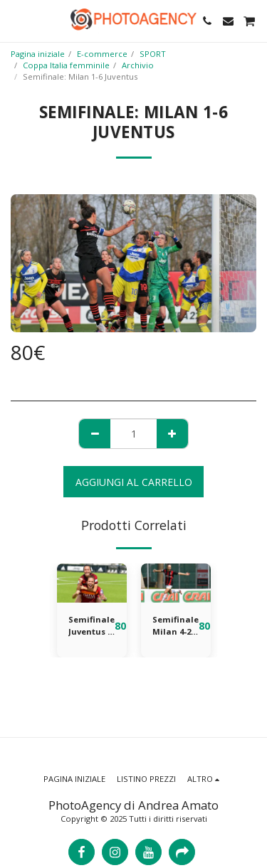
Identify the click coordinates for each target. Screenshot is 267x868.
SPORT (153, 54)
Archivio (138, 65)
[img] (92, 583)
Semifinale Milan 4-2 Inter (176, 626)
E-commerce (102, 54)
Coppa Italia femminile (66, 65)
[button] (16, 20)
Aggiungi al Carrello (134, 482)
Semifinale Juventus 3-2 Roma (91, 626)
